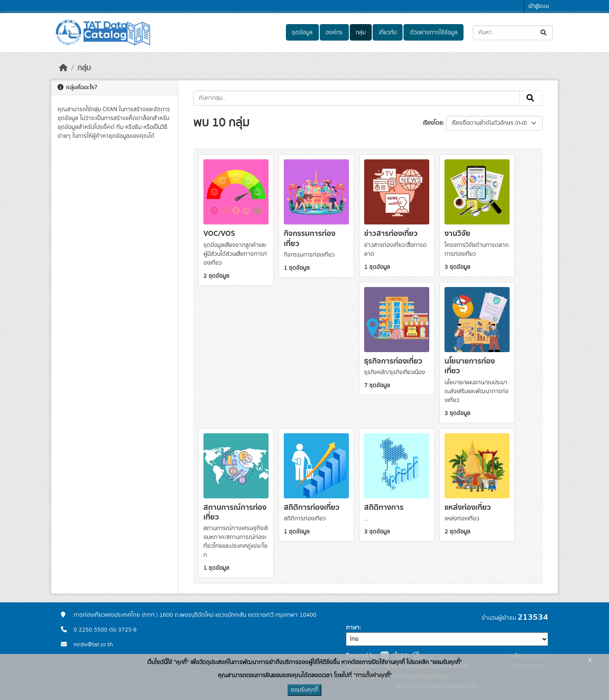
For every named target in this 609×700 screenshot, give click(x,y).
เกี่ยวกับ (388, 33)
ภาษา (353, 628)
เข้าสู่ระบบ (539, 7)
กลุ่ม (361, 33)
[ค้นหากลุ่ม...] (357, 98)
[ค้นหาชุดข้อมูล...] (513, 33)
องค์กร (334, 33)
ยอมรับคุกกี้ (304, 690)
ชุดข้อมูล (302, 33)
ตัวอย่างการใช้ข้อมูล (434, 33)
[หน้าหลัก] (63, 68)
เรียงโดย (433, 123)
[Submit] (544, 33)
